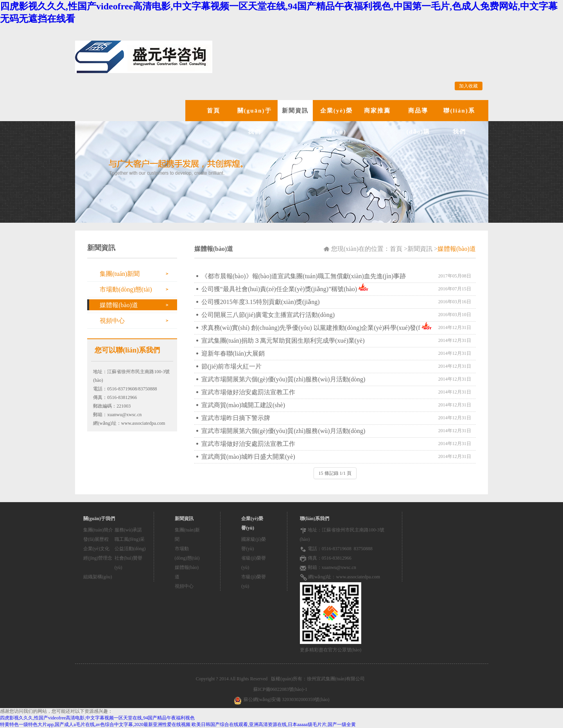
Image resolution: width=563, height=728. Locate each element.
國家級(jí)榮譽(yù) (254, 544)
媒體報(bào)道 (119, 305)
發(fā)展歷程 (96, 539)
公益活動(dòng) (130, 549)
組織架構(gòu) (98, 577)
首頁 (213, 111)
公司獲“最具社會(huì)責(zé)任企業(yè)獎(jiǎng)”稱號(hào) (279, 289)
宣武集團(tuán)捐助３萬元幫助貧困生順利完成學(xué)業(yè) (283, 341)
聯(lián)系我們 (459, 121)
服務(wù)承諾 (128, 530)
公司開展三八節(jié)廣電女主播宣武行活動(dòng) (268, 315)
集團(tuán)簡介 (98, 530)
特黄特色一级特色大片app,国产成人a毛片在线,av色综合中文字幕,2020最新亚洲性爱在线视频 (95, 724)
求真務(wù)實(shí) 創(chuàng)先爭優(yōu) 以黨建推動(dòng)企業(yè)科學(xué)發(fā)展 (311, 329)
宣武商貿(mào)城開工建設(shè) (243, 405)
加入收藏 (468, 86)
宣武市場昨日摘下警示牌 (236, 418)
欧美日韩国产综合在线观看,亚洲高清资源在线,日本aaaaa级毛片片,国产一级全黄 (274, 724)
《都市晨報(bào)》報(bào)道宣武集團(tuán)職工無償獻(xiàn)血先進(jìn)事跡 (304, 276)
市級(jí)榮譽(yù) (254, 581)
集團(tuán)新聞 (120, 274)
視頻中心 (112, 321)
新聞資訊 (295, 111)
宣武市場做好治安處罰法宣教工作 (248, 392)
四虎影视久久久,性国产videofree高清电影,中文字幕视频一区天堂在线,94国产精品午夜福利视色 (97, 718)
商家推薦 (377, 111)
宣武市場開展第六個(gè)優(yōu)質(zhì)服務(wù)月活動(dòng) (283, 379)
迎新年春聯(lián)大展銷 (233, 353)
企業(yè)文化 (96, 549)
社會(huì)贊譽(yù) (128, 563)
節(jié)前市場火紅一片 (232, 366)
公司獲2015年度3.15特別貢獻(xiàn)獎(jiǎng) (261, 302)
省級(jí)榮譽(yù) (254, 563)
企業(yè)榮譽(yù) (336, 121)
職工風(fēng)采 (130, 539)
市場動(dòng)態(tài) (126, 289)
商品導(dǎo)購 (418, 121)
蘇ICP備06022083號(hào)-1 (281, 689)
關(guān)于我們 (255, 121)
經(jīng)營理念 (98, 558)
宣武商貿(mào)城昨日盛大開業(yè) (248, 457)
